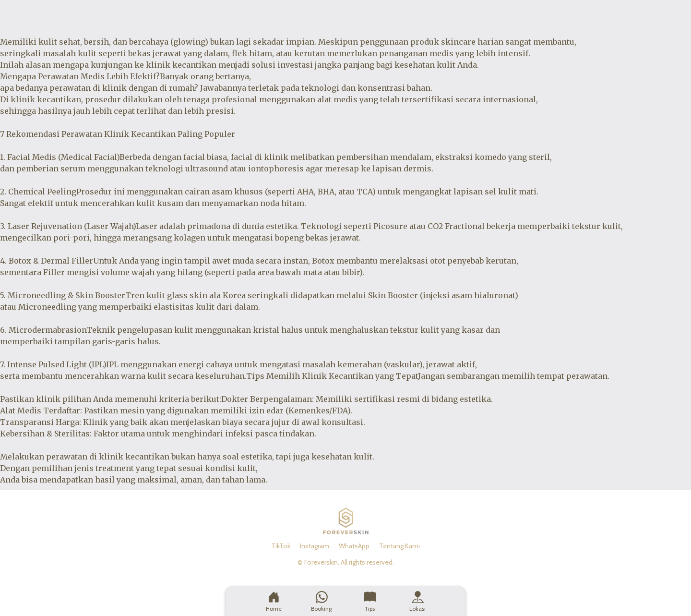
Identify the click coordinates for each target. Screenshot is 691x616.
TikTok (281, 546)
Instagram (315, 546)
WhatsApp (354, 546)
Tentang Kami (399, 546)
